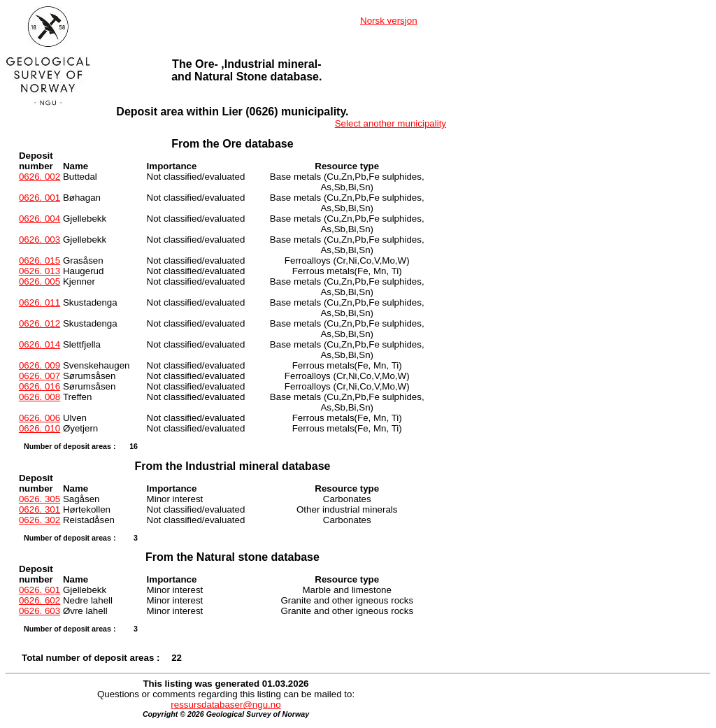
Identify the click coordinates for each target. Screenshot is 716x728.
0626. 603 (40, 611)
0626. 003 (40, 240)
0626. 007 (40, 376)
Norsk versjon (388, 21)
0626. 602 (40, 600)
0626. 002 (40, 177)
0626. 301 (40, 509)
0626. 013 (40, 271)
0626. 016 (40, 386)
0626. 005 (40, 281)
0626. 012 (40, 323)
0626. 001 (40, 198)
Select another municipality (391, 123)
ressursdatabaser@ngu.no (225, 705)
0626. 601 (40, 590)
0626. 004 (40, 219)
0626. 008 (40, 397)
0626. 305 (40, 499)
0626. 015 (40, 260)
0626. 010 (40, 428)
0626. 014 (40, 344)
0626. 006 (40, 418)
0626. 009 (40, 365)
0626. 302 (40, 520)
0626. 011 (40, 302)
